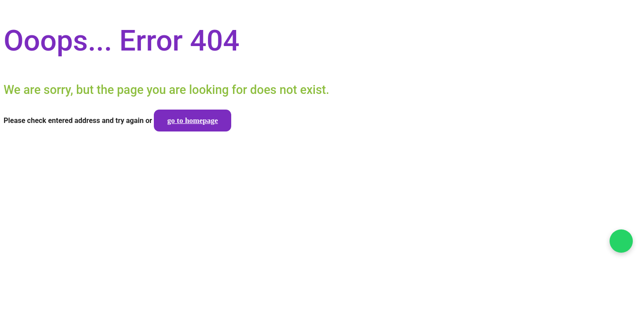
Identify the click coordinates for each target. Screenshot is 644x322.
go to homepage (193, 121)
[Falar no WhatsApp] (621, 241)
